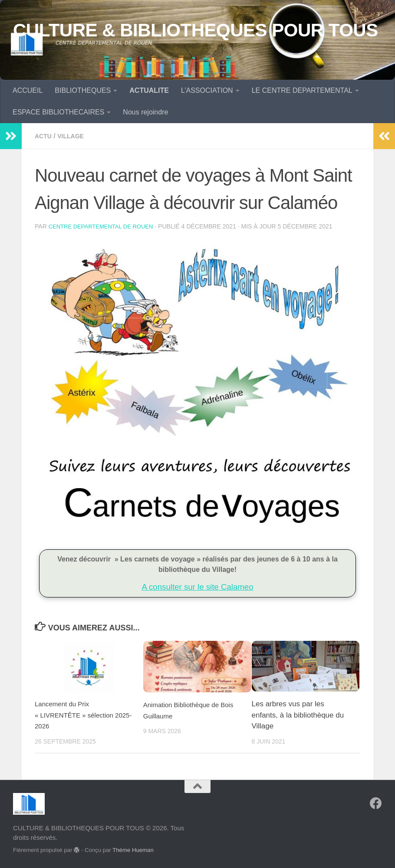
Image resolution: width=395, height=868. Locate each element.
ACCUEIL (28, 90)
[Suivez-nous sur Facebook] (376, 803)
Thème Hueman (133, 850)
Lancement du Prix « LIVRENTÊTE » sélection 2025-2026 (79, 715)
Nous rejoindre (145, 112)
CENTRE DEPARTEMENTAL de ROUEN (105, 226)
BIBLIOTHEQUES (83, 90)
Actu (44, 136)
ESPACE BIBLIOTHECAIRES (58, 112)
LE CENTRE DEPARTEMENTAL (302, 90)
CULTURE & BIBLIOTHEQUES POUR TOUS (196, 30)
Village (75, 136)
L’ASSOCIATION (207, 90)
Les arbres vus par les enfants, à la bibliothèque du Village (298, 715)
